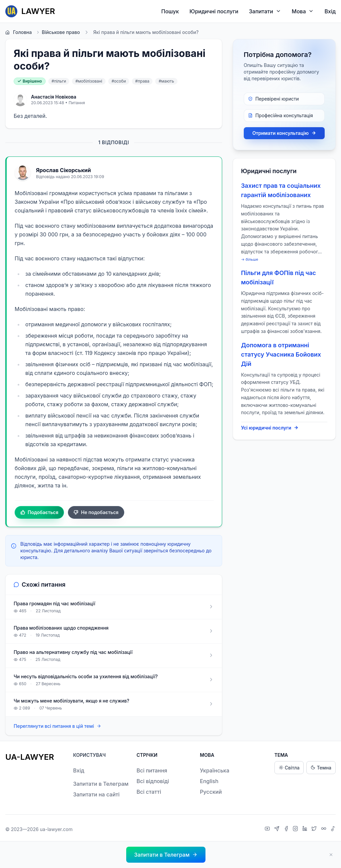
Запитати (265, 11)
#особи (119, 81)
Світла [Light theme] (289, 768)
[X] (315, 829)
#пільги (59, 81)
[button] (166, 855)
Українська (214, 770)
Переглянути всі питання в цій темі (57, 726)
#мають (166, 81)
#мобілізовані (89, 81)
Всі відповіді (153, 781)
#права (142, 81)
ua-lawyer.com (56, 829)
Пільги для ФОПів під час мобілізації (279, 278)
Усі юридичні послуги (270, 428)
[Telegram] (278, 829)
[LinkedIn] (306, 829)
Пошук (170, 11)
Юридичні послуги (214, 11)
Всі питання (152, 770)
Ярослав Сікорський (63, 170)
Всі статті (149, 792)
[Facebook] (287, 829)
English (209, 781)
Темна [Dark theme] (321, 768)
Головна (18, 32)
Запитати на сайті (96, 794)
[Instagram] (296, 829)
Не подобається (96, 512)
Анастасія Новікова (54, 97)
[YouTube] (268, 829)
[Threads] (325, 829)
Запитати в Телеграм (101, 784)
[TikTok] (333, 829)
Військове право (58, 32)
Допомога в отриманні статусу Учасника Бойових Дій (281, 354)
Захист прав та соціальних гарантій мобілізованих (281, 190)
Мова (303, 11)
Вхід (330, 11)
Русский (211, 792)
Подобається (39, 512)
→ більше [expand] (250, 259)
